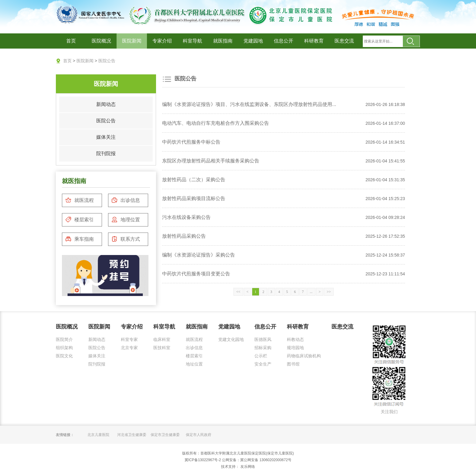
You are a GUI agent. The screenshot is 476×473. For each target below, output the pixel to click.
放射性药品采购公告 (184, 236)
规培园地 (295, 348)
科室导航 (192, 41)
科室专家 (129, 339)
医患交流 (344, 41)
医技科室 (162, 348)
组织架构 (64, 348)
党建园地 (253, 41)
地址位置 (194, 364)
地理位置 (126, 219)
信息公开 (284, 41)
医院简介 (64, 339)
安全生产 (263, 364)
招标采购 (263, 348)
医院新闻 (132, 41)
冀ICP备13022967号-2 (203, 460)
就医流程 (80, 200)
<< (238, 292)
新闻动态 (106, 104)
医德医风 (263, 339)
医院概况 (101, 41)
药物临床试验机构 (304, 356)
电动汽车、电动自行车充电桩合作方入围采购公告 (216, 123)
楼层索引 (80, 219)
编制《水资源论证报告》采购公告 (199, 255)
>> (329, 292)
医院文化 (64, 356)
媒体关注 (106, 137)
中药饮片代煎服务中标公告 (191, 142)
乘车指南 (80, 239)
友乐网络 (247, 467)
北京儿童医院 (98, 435)
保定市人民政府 (199, 435)
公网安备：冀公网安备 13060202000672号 (257, 460)
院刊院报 (106, 153)
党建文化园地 (231, 339)
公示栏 (261, 356)
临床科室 (162, 339)
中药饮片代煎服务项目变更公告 (196, 274)
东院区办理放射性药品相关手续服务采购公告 (211, 161)
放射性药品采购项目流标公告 (194, 198)
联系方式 (126, 239)
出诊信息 (126, 200)
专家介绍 (162, 41)
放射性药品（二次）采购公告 (194, 180)
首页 (71, 41)
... (311, 292)
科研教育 (314, 41)
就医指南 (223, 41)
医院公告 (107, 61)
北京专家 (129, 348)
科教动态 (295, 339)
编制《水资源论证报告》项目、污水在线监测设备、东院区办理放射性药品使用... (249, 104)
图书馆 (293, 364)
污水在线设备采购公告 (186, 217)
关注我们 (389, 412)
